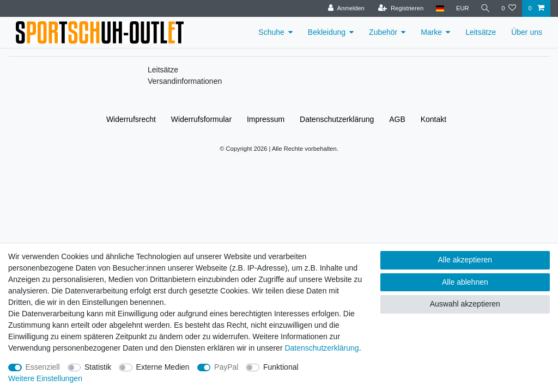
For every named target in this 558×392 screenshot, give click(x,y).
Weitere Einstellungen (45, 378)
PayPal (226, 367)
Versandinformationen (185, 81)
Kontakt (433, 119)
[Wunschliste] (509, 8)
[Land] (438, 8)
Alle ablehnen (465, 282)
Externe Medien (163, 367)
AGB (397, 119)
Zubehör (383, 32)
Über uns (527, 32)
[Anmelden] (345, 8)
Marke (431, 32)
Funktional (281, 367)
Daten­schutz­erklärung (337, 119)
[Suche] (484, 8)
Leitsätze (481, 32)
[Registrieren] (399, 8)
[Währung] (461, 8)
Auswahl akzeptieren (465, 304)
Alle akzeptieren (465, 260)
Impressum (266, 119)
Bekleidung (327, 32)
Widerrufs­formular (201, 119)
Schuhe (271, 32)
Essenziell (43, 367)
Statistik (98, 367)
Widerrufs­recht (131, 119)
